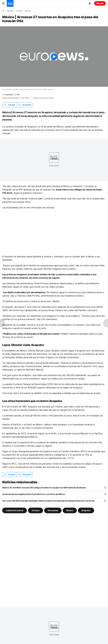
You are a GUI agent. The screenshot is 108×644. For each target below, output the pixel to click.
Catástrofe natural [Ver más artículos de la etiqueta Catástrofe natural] (15, 510)
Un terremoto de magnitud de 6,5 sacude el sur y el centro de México (34, 494)
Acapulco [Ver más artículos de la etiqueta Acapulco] (86, 510)
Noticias (10, 11)
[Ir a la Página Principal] (10, 3)
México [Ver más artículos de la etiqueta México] (70, 510)
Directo (100, 3)
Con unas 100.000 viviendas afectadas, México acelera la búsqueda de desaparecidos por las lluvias (48, 501)
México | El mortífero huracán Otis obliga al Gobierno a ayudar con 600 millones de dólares (44, 488)
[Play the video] (54, 57)
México (28, 11)
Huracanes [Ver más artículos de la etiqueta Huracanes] (53, 510)
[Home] (3, 11)
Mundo (19, 11)
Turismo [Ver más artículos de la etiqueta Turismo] (36, 510)
